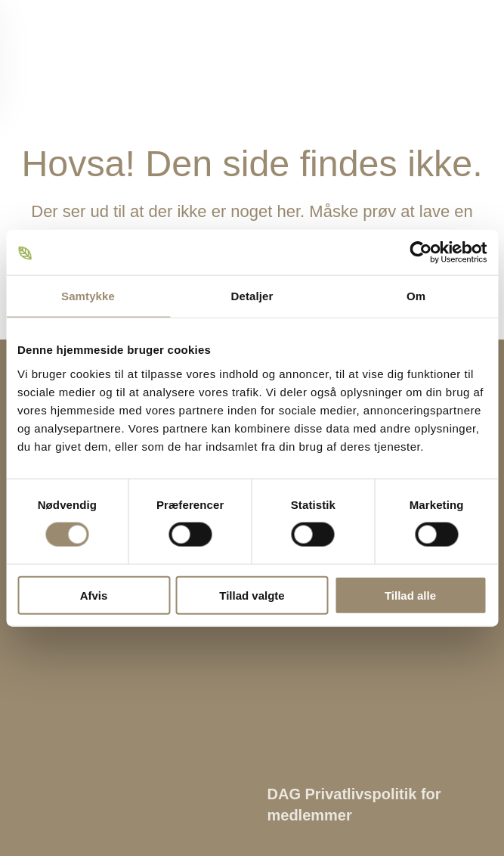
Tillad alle (410, 595)
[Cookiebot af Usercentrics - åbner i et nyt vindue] (421, 253)
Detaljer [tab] (252, 296)
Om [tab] (416, 296)
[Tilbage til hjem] (72, 57)
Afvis (94, 595)
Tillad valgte (252, 595)
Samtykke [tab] (88, 296)
